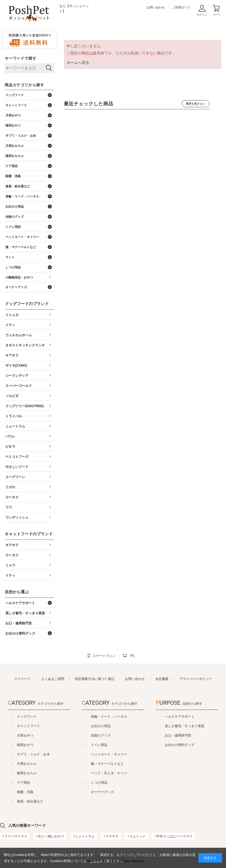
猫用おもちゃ (27, 773)
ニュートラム (84, 836)
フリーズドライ (15, 836)
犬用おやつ (25, 735)
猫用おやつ (25, 745)
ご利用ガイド (181, 7)
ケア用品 (24, 782)
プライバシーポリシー (196, 679)
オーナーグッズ (102, 792)
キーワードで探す (20, 58)
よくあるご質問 (53, 679)
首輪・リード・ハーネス (109, 717)
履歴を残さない (196, 104)
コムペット (137, 836)
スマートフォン (104, 656)
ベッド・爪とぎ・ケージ (109, 773)
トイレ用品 (99, 745)
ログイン (202, 15)
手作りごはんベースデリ (174, 836)
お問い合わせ (156, 7)
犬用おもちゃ (27, 764)
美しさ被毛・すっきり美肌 (185, 726)
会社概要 (162, 679)
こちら (95, 861)
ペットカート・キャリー (109, 754)
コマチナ (111, 836)
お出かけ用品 (101, 726)
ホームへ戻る (78, 63)
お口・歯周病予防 (178, 735)
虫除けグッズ (101, 735)
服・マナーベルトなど (107, 764)
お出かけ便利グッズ (180, 745)
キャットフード (28, 726)
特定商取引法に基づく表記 (95, 679)
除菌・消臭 (25, 792)
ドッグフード (27, 717)
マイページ (22, 679)
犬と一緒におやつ (50, 836)
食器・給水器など (30, 801)
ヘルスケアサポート (180, 717)
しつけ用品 (99, 782)
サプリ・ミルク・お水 (33, 754)
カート (217, 15)
